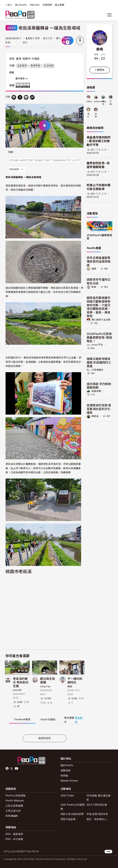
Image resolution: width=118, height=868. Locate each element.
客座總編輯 (12, 816)
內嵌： (12, 152)
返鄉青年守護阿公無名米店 (99, 281)
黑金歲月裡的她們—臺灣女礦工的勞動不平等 (99, 141)
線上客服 (60, 5)
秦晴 (100, 49)
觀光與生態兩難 (48, 680)
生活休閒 (49, 66)
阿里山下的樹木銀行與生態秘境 (99, 187)
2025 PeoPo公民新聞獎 (73, 807)
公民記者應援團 (14, 806)
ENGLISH (35, 5)
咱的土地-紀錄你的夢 (72, 814)
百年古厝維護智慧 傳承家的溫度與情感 (100, 261)
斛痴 (70, 687)
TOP (108, 852)
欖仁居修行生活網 (101, 320)
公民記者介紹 (13, 811)
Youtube (17, 769)
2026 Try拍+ (68, 796)
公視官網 (47, 5)
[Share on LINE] (26, 97)
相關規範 (66, 770)
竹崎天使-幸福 (111, 103)
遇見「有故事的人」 (98, 819)
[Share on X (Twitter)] (20, 97)
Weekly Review (69, 781)
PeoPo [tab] (48, 720)
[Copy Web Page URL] (32, 97)
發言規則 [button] (79, 720)
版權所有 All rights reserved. (24, 85)
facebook (7, 769)
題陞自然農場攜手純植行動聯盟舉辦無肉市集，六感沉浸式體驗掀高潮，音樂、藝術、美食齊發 (99, 307)
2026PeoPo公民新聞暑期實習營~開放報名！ (99, 337)
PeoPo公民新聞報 (16, 796)
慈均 (103, 103)
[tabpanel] (45, 730)
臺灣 (19, 59)
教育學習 (35, 66)
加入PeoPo (21, 5)
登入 (10, 5)
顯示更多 (22, 79)
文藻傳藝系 (97, 370)
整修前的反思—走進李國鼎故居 (98, 165)
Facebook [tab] (22, 719)
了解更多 (99, 70)
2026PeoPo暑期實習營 (99, 237)
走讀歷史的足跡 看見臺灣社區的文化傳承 (99, 409)
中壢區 (35, 59)
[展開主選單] (109, 15)
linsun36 (17, 690)
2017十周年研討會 (97, 805)
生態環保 (22, 66)
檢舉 (80, 40)
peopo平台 (97, 345)
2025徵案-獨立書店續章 (99, 798)
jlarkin (89, 101)
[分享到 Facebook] (14, 97)
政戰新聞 (96, 391)
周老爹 (95, 416)
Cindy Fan (45, 687)
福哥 (94, 269)
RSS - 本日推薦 (14, 839)
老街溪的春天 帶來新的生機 (21, 682)
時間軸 (64, 776)
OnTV (11, 28)
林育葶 (96, 115)
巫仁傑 (88, 115)
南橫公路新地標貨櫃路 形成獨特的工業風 (99, 362)
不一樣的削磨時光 (75, 680)
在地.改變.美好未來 (97, 814)
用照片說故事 (68, 819)
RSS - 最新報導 (14, 834)
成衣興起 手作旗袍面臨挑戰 (99, 386)
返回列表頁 (45, 738)
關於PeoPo (67, 765)
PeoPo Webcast (15, 801)
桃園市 (26, 59)
